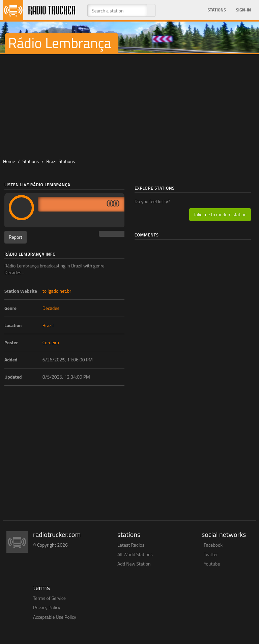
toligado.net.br (57, 291)
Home (9, 161)
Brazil (48, 325)
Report (16, 237)
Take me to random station (220, 214)
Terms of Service (49, 598)
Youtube (212, 564)
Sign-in (243, 10)
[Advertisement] (129, 105)
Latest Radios (131, 545)
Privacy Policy (47, 607)
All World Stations (135, 554)
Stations (217, 10)
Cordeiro (51, 342)
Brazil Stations (61, 161)
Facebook (213, 545)
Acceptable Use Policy (55, 617)
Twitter (211, 554)
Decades (51, 308)
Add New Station (134, 564)
